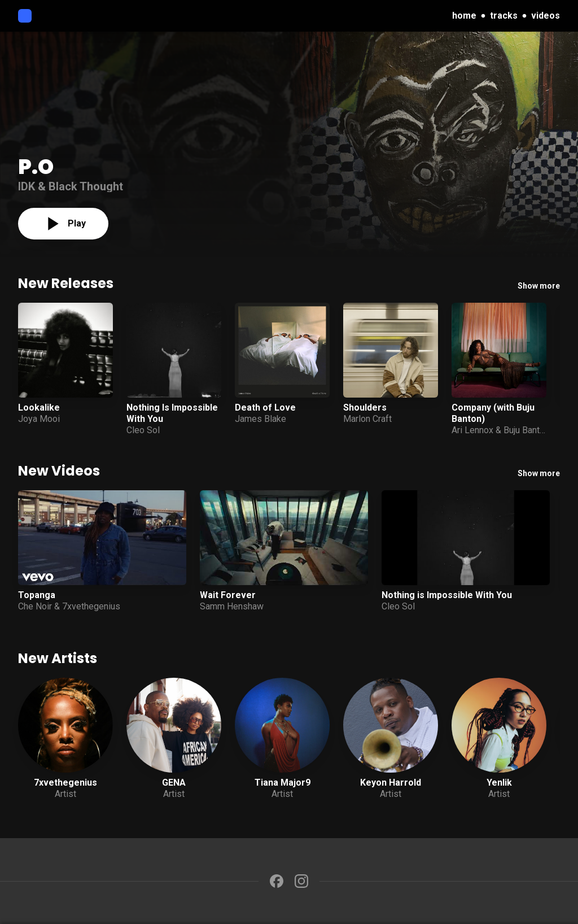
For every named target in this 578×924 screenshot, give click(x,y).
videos (546, 16)
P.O (36, 167)
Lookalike (39, 407)
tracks (504, 16)
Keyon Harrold (391, 783)
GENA (174, 783)
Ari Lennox (472, 430)
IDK (27, 186)
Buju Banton (526, 430)
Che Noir (35, 606)
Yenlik (499, 783)
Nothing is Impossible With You (447, 595)
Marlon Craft (367, 419)
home (464, 16)
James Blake (260, 419)
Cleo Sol (143, 430)
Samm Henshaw (232, 606)
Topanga (37, 595)
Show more (539, 286)
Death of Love (265, 407)
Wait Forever (228, 595)
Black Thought (86, 186)
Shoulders (365, 407)
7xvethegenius (91, 606)
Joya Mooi (39, 419)
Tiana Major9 (283, 783)
